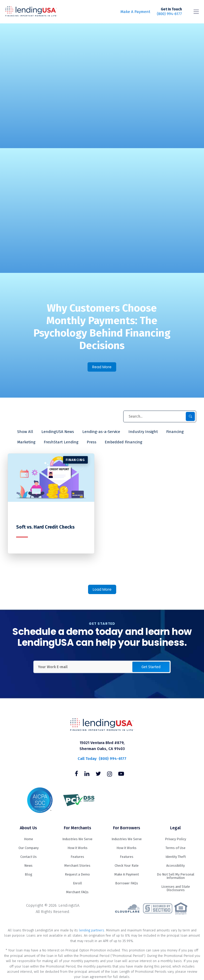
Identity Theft (176, 857)
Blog (29, 874)
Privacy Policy (175, 839)
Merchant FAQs (77, 892)
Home (29, 839)
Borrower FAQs (127, 883)
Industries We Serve (77, 839)
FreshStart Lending (61, 442)
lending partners (92, 930)
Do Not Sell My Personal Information (176, 876)
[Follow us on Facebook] (76, 774)
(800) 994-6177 (169, 12)
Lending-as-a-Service (101, 432)
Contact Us (29, 857)
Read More (102, 367)
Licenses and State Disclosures (176, 888)
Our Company (29, 848)
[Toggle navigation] (196, 12)
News (28, 866)
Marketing (26, 442)
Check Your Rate (127, 866)
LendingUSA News (58, 432)
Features (77, 857)
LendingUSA (31, 12)
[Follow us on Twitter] (98, 774)
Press (92, 442)
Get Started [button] (151, 667)
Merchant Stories (77, 866)
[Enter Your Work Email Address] (102, 667)
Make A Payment (135, 12)
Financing (175, 432)
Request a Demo (77, 874)
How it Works (78, 848)
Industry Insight (143, 432)
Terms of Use (175, 848)
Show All (25, 432)
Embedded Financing (123, 442)
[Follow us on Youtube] (121, 774)
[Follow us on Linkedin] (87, 774)
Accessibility (175, 866)
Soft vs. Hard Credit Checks (45, 527)
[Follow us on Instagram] (110, 774)
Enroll (78, 883)
